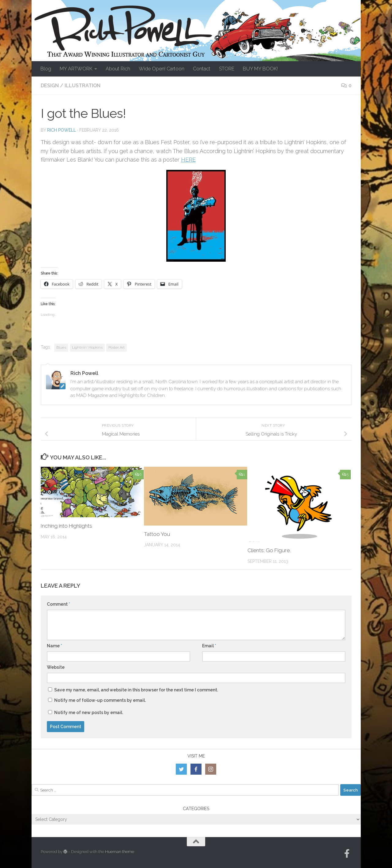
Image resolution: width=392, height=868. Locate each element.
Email (209, 646)
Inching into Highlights (67, 526)
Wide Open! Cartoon (162, 69)
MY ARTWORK (76, 69)
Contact (202, 69)
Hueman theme (120, 852)
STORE (227, 69)
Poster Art (117, 347)
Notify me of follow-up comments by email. (100, 700)
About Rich (118, 69)
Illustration (83, 86)
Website (56, 667)
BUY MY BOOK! (260, 69)
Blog (46, 69)
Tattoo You (157, 534)
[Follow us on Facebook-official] (347, 854)
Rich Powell (62, 130)
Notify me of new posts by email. (89, 713)
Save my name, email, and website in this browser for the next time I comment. (136, 690)
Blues (61, 347)
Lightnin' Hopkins (87, 347)
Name (55, 646)
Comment (58, 604)
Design (50, 86)
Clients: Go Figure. (269, 550)
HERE (188, 160)
